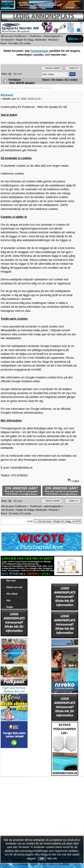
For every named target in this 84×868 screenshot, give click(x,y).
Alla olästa (12, 594)
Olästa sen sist (14, 587)
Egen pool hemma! (14, 688)
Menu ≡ (75, 39)
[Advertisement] (65, 789)
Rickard (52, 40)
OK (42, 859)
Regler (10, 607)
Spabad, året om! (14, 691)
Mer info (52, 859)
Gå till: (30, 521)
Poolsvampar (39, 51)
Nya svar (11, 581)
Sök (8, 601)
